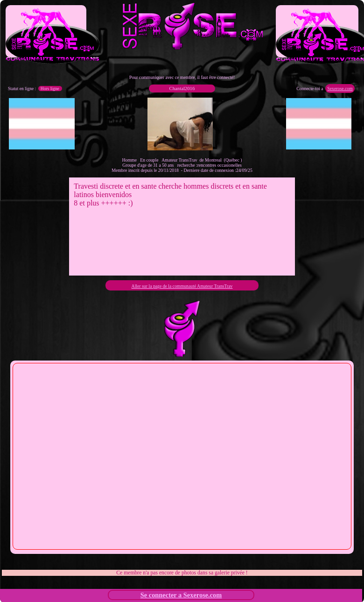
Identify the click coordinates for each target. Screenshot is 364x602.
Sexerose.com (340, 89)
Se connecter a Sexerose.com (181, 595)
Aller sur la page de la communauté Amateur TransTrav (182, 286)
